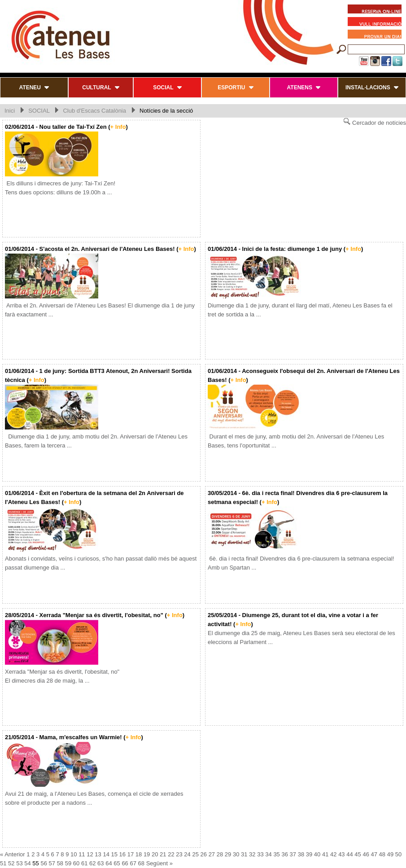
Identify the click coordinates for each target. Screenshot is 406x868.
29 (228, 854)
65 (117, 863)
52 (11, 863)
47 (374, 854)
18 (139, 854)
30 (236, 854)
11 (82, 854)
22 (171, 854)
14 (106, 854)
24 (187, 854)
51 (3, 863)
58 (60, 863)
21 (163, 854)
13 (98, 854)
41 (325, 854)
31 (244, 854)
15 (114, 854)
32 (252, 854)
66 (125, 863)
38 (301, 854)
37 (293, 854)
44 (349, 854)
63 (100, 863)
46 (366, 854)
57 (52, 863)
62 (92, 863)
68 (141, 863)
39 (309, 854)
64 (109, 863)
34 (268, 854)
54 (27, 863)
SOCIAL (39, 111)
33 (260, 854)
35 (276, 854)
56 (44, 863)
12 (90, 854)
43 (341, 854)
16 (122, 854)
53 (19, 863)
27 (212, 854)
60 (76, 863)
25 (195, 854)
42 (333, 854)
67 (133, 863)
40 (317, 854)
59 (68, 863)
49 (390, 854)
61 (84, 863)
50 (398, 854)
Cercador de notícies (375, 122)
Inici (10, 111)
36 (284, 854)
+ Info (118, 127)
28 (220, 854)
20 (155, 854)
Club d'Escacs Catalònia (94, 111)
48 (382, 854)
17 (131, 854)
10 (74, 854)
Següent (157, 863)
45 (358, 854)
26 (204, 854)
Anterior (15, 854)
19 (147, 854)
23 (179, 854)
